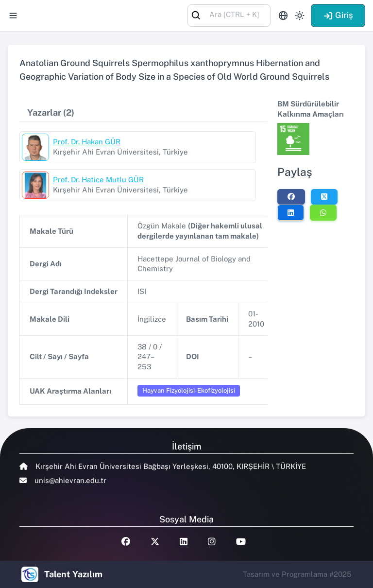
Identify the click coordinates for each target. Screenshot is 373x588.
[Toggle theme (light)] (300, 16)
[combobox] (229, 15)
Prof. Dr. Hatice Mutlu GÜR (98, 180)
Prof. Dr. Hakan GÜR (87, 142)
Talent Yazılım (73, 574)
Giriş (338, 15)
